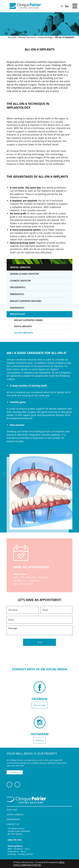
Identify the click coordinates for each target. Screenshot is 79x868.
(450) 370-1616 (15, 840)
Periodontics (17, 294)
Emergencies (13, 819)
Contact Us (13, 824)
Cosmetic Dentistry (20, 281)
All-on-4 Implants (24, 333)
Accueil (12, 37)
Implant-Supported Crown (28, 320)
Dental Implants (23, 326)
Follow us (40, 740)
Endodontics (17, 308)
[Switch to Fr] (62, 6)
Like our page (40, 705)
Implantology (45, 37)
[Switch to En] (67, 6)
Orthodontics (18, 287)
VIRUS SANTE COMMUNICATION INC (39, 864)
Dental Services (27, 37)
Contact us (15, 772)
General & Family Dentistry (24, 274)
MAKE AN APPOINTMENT (31, 567)
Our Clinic (12, 810)
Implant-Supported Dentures (26, 301)
